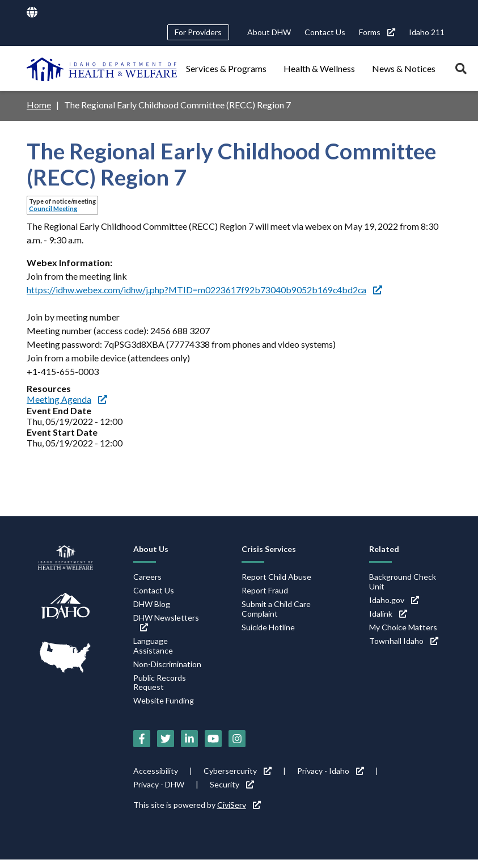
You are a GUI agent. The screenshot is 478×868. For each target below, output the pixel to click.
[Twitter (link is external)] (166, 738)
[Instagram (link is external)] (237, 738)
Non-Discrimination (167, 663)
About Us (151, 548)
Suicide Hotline (268, 626)
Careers (147, 576)
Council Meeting (53, 208)
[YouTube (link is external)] (213, 738)
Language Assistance (153, 644)
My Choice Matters (403, 626)
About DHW (269, 32)
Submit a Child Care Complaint (276, 608)
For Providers (198, 32)
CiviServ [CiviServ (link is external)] (239, 804)
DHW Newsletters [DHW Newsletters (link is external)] (166, 621)
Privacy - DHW (159, 783)
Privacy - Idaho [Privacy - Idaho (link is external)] (331, 770)
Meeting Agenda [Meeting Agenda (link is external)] (67, 399)
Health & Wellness (319, 68)
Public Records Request (160, 681)
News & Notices (404, 68)
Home (39, 105)
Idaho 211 (427, 32)
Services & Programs (226, 68)
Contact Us (325, 32)
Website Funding (164, 700)
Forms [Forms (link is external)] (377, 32)
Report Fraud (265, 589)
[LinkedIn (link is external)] (189, 738)
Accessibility (156, 770)
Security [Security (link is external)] (232, 783)
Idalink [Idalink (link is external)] (388, 612)
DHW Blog (152, 603)
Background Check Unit (403, 580)
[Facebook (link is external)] (142, 738)
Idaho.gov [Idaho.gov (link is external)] (394, 599)
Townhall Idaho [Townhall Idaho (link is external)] (404, 640)
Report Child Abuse (276, 576)
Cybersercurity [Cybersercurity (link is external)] (238, 770)
